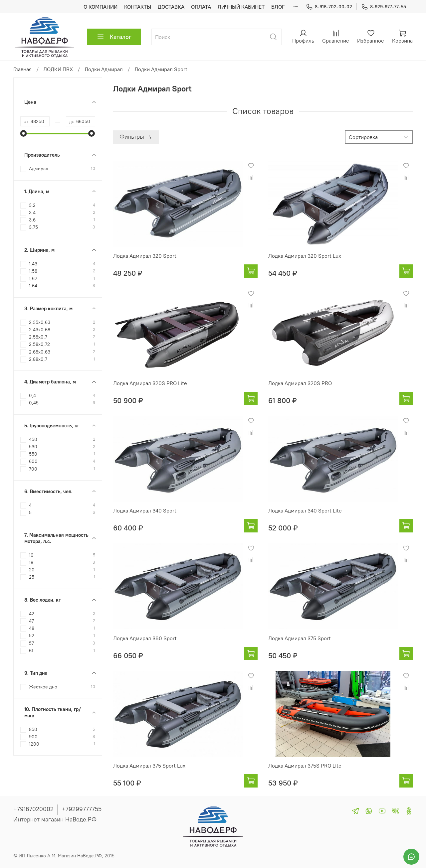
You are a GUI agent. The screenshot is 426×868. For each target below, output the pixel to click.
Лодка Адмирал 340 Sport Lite (305, 510)
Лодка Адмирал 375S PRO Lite (305, 766)
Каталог (114, 37)
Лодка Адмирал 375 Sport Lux (149, 766)
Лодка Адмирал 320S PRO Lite (150, 383)
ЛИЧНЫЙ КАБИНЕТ (241, 7)
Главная (22, 69)
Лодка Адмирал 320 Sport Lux (305, 256)
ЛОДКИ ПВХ (58, 69)
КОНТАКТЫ (138, 7)
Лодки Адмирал (104, 69)
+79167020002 (33, 809)
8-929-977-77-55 (384, 7)
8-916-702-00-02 (329, 7)
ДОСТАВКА (171, 7)
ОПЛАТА (201, 7)
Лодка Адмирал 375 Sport (300, 638)
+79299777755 (82, 809)
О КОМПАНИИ (101, 7)
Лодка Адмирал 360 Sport (145, 638)
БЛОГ (278, 7)
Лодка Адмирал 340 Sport (145, 510)
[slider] (24, 133)
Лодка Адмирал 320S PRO (300, 383)
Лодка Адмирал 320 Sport (145, 256)
